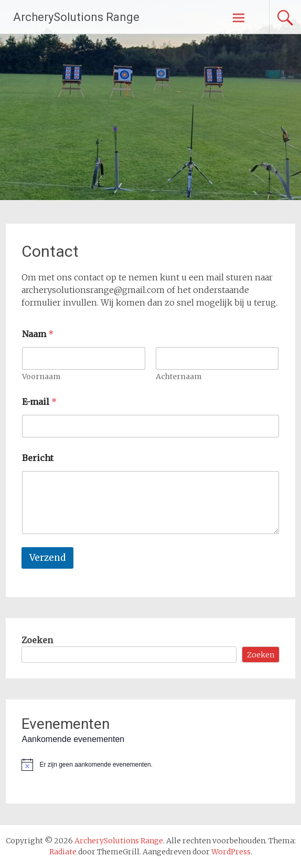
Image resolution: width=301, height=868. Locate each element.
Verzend (47, 558)
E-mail (39, 402)
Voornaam (41, 377)
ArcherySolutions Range (76, 17)
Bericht (38, 458)
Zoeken (37, 640)
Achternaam (179, 377)
